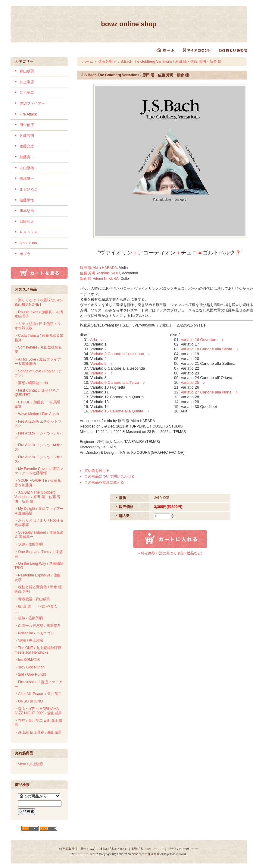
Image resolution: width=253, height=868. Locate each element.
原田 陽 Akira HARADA (98, 268)
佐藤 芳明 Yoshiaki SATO (100, 273)
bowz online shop (129, 24)
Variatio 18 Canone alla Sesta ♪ (209, 349)
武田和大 (27, 222)
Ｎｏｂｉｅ (29, 232)
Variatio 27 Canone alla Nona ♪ (209, 392)
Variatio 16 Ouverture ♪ (202, 340)
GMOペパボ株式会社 (146, 854)
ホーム (88, 62)
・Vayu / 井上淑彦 (29, 640)
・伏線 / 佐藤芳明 (29, 544)
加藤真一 (27, 157)
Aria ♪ (97, 340)
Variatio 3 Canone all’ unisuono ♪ (120, 354)
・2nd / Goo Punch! (30, 674)
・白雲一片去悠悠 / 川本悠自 (38, 626)
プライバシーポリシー (183, 849)
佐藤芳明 (27, 136)
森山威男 (27, 71)
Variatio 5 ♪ (101, 363)
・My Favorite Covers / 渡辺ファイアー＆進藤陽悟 (39, 471)
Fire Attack (28, 114)
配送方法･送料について (148, 849)
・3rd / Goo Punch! (30, 667)
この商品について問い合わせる (110, 476)
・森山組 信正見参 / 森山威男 (38, 732)
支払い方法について (114, 849)
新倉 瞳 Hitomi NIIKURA (99, 279)
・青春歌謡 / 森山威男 (32, 599)
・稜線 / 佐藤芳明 (29, 618)
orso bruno (28, 243)
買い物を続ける (97, 471)
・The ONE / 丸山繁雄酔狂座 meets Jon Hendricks (38, 650)
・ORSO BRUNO (29, 701)
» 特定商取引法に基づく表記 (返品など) (170, 553)
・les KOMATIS (27, 660)
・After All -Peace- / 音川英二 (38, 694)
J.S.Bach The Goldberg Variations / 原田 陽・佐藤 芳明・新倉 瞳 (170, 62)
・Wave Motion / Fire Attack (37, 414)
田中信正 (27, 125)
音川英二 (27, 93)
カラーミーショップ (85, 854)
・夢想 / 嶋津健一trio (31, 383)
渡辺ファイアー (32, 103)
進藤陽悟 (27, 200)
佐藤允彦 (27, 146)
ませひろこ (29, 189)
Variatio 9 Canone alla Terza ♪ (118, 382)
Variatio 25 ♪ (193, 382)
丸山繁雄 (27, 168)
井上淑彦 (27, 82)
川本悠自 (27, 211)
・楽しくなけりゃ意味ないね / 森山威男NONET (39, 302)
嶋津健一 (27, 178)
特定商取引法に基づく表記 (77, 849)
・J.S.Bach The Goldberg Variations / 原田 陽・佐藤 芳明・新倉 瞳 (37, 497)
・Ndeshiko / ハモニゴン (34, 633)
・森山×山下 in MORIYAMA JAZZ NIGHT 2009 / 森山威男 (38, 711)
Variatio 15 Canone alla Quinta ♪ (120, 411)
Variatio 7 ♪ (101, 373)
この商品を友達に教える (104, 482)
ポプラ (25, 254)
